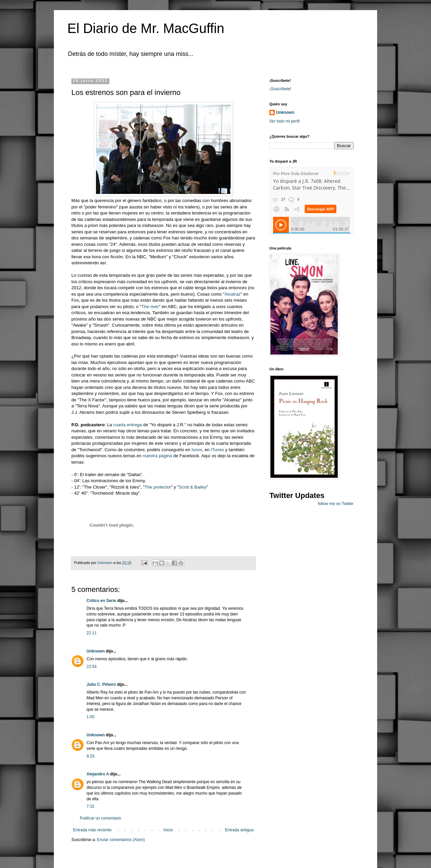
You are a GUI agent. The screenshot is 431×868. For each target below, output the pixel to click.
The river (150, 307)
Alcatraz (233, 294)
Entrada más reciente (92, 830)
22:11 (92, 633)
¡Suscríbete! (280, 89)
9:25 (90, 756)
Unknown (96, 651)
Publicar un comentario (101, 818)
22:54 (92, 667)
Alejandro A (98, 774)
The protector (158, 487)
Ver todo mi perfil (285, 121)
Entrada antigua (239, 830)
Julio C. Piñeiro (101, 685)
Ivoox (197, 450)
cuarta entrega (127, 425)
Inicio (168, 830)
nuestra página (157, 456)
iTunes (217, 450)
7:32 (90, 806)
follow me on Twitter (336, 504)
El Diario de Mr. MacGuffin (146, 28)
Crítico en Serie (101, 601)
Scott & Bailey (193, 487)
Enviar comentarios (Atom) (121, 840)
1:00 (90, 717)
